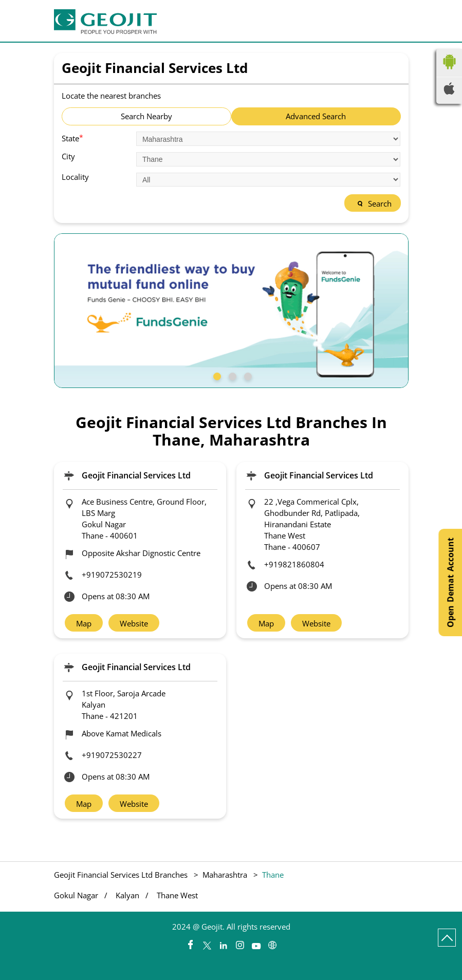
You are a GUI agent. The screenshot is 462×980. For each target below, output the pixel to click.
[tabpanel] (231, 311)
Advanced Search (316, 116)
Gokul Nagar (76, 895)
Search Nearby (146, 116)
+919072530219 (112, 575)
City (68, 156)
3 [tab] (247, 375)
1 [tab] (216, 375)
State (72, 138)
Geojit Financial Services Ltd (136, 475)
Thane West (177, 895)
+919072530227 (112, 755)
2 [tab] (231, 375)
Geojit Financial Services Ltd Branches (122, 875)
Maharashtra (225, 875)
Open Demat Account (450, 583)
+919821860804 (294, 564)
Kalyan (127, 895)
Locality (75, 177)
